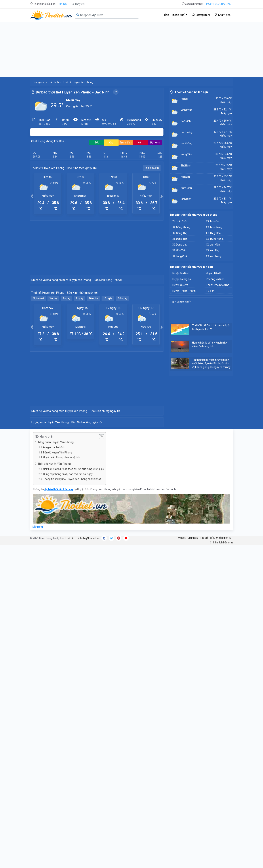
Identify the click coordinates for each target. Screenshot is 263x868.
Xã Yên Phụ (213, 250)
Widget (182, 734)
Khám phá (223, 15)
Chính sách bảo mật (221, 739)
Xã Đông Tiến (180, 239)
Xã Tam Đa (212, 221)
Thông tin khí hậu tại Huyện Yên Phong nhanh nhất (72, 676)
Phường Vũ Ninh (215, 279)
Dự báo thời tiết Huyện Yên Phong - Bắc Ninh (73, 92)
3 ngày (53, 364)
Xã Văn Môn (213, 245)
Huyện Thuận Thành (184, 291)
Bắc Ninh (54, 82)
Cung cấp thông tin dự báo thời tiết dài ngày (68, 671)
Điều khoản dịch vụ (221, 734)
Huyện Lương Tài (182, 279)
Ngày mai (38, 364)
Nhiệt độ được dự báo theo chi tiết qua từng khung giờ (74, 666)
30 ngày (123, 364)
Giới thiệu (193, 734)
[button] (32, 196)
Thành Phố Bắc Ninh (218, 285)
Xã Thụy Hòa (213, 233)
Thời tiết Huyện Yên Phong (54, 660)
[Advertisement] (131, 49)
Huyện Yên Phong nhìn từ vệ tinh (62, 654)
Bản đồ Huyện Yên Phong (58, 649)
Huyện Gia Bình (181, 273)
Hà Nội (63, 4)
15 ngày (108, 364)
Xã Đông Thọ (180, 233)
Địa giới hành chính (54, 644)
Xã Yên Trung (214, 256)
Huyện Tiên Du (214, 273)
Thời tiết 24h (152, 168)
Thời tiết (70, 735)
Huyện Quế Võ (180, 285)
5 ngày (66, 364)
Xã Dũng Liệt (180, 245)
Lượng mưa (201, 15)
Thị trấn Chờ (179, 221)
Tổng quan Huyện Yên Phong (56, 639)
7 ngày (79, 364)
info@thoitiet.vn (89, 735)
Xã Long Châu (180, 256)
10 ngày (93, 364)
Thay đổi (78, 4)
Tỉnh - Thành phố (174, 15)
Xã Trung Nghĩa (215, 239)
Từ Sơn (210, 291)
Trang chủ (39, 82)
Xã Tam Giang (214, 227)
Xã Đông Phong (181, 227)
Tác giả (204, 734)
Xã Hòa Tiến (179, 250)
